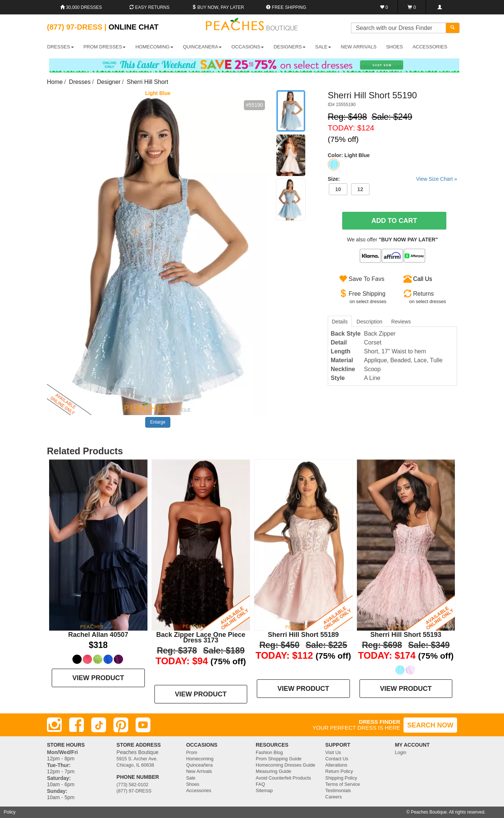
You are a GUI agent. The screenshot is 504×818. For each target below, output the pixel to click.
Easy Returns (149, 7)
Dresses (80, 82)
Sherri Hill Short (147, 82)
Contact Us (337, 759)
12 (360, 189)
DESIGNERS (290, 47)
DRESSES (61, 47)
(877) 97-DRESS (134, 791)
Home (55, 82)
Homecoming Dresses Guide (285, 765)
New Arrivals (359, 47)
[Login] (440, 7)
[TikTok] (99, 725)
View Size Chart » (437, 179)
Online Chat (134, 27)
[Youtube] (143, 725)
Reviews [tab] (401, 322)
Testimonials (338, 791)
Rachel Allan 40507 (98, 635)
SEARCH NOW (430, 725)
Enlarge (158, 422)
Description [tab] (370, 322)
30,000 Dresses (81, 7)
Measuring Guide (273, 771)
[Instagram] (54, 725)
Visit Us (333, 753)
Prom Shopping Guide (279, 759)
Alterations (336, 765)
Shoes (193, 784)
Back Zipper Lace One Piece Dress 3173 (201, 637)
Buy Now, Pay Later (218, 7)
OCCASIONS (248, 47)
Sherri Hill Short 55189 (303, 635)
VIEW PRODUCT (98, 678)
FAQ (260, 784)
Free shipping (286, 7)
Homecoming (200, 759)
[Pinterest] (121, 725)
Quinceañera (200, 765)
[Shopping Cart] (412, 7)
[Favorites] (384, 7)
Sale (191, 778)
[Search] (453, 28)
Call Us (423, 279)
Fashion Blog (269, 753)
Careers (333, 797)
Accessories (199, 791)
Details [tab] (340, 322)
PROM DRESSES (105, 47)
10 (338, 189)
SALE (323, 47)
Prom (192, 753)
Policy (10, 812)
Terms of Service (343, 784)
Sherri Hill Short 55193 (406, 635)
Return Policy (339, 771)
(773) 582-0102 (132, 785)
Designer (109, 82)
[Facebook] (76, 725)
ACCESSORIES (430, 47)
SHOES (395, 47)
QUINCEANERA (202, 47)
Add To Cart (394, 221)
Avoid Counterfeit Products (283, 778)
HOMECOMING (154, 47)
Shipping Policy (341, 778)
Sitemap (264, 791)
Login (401, 753)
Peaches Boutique (429, 812)
